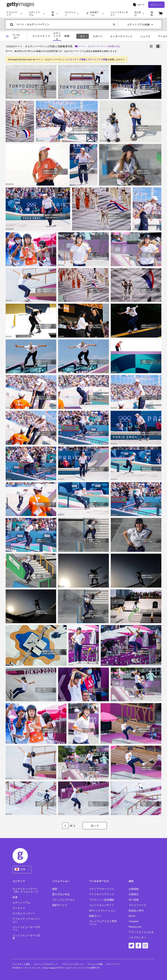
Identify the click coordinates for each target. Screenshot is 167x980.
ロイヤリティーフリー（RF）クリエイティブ (25, 890)
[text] (64, 24)
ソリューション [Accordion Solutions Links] (61, 881)
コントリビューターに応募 (26, 937)
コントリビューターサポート (26, 928)
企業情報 (134, 889)
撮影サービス (60, 905)
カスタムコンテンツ (24, 913)
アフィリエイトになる (141, 932)
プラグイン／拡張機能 (102, 900)
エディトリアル (57, 36)
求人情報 (134, 900)
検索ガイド (95, 916)
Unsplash (134, 921)
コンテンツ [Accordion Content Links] (19, 881)
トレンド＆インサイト (102, 905)
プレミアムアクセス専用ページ (103, 923)
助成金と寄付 (136, 911)
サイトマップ (113, 964)
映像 (67, 36)
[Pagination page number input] (65, 826)
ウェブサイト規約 (21, 964)
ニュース (145, 36)
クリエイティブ (41, 36)
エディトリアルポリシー (46, 964)
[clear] (115, 24)
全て (83, 36)
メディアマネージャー (102, 889)
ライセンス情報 (95, 964)
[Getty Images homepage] (20, 5)
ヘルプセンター (137, 937)
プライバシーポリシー (73, 964)
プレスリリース (137, 905)
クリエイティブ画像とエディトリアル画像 (86, 59)
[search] (13, 24)
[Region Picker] (22, 869)
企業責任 (134, 894)
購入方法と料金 (61, 894)
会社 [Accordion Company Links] (131, 881)
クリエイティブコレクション (26, 920)
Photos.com (135, 927)
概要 (55, 889)
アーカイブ (19, 908)
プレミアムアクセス (63, 900)
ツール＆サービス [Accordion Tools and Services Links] (99, 881)
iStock (132, 916)
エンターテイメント (121, 36)
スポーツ (98, 36)
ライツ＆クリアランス (102, 894)
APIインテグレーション (102, 911)
